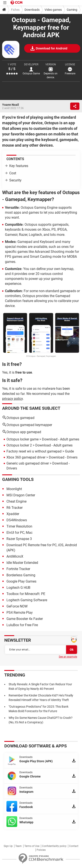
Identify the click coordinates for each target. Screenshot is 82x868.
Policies (41, 850)
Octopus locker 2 (19, 445)
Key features (19, 166)
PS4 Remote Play (20, 613)
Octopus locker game (22, 439)
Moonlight (14, 489)
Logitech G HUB (18, 588)
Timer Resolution (19, 526)
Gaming (72, 10)
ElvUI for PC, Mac (19, 533)
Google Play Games (21, 581)
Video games (53, 10)
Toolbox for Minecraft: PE (26, 594)
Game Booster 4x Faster (25, 619)
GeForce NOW (17, 606)
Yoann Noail (11, 105)
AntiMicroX (15, 556)
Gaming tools (18, 479)
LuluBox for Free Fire (22, 625)
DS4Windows (17, 520)
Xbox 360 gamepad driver (26, 457)
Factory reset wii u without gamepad (34, 451)
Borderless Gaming (21, 575)
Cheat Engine (16, 501)
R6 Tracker (15, 508)
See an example (68, 657)
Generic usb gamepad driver (28, 463)
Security (15, 180)
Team (19, 846)
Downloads (32, 10)
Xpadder (13, 514)
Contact (74, 846)
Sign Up (8, 846)
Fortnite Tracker (18, 569)
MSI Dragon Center (21, 495)
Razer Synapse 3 (19, 539)
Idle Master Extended (22, 563)
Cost (13, 173)
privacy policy (12, 399)
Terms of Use (32, 846)
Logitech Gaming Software (27, 600)
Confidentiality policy (54, 846)
